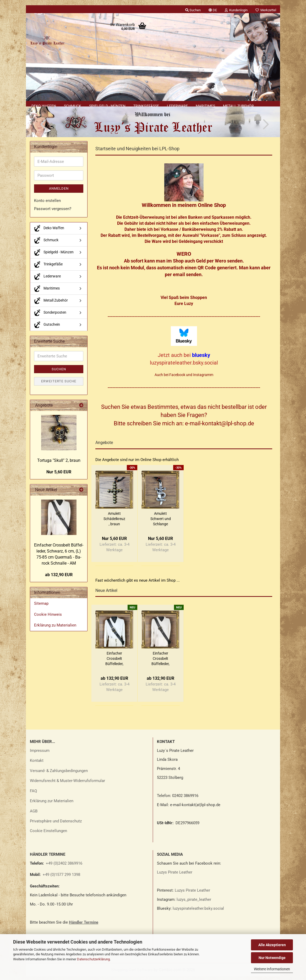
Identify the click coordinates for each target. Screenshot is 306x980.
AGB (34, 815)
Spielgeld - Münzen (107, 106)
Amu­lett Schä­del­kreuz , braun (114, 522)
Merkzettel (266, 10)
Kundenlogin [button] (236, 10)
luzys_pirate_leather (194, 903)
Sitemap (41, 607)
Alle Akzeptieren (272, 945)
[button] (213, 9)
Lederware (177, 106)
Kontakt (37, 764)
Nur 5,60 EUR (59, 476)
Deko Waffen (44, 106)
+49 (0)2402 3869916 (64, 867)
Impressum (40, 754)
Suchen (59, 373)
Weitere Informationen (272, 969)
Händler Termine (84, 926)
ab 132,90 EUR (59, 578)
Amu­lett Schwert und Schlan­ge (161, 522)
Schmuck (73, 106)
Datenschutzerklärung (93, 959)
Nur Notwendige (272, 958)
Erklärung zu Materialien (55, 629)
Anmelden (59, 192)
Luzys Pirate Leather (175, 876)
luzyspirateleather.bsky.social (198, 912)
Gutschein (47, 328)
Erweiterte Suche (59, 385)
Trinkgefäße (146, 106)
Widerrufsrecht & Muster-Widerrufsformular (67, 784)
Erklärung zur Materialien (52, 805)
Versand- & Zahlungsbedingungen (59, 774)
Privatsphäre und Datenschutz (56, 825)
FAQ (33, 795)
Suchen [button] (193, 10)
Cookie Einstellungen (48, 834)
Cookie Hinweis (48, 618)
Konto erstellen (47, 204)
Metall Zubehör (238, 106)
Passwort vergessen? (53, 213)
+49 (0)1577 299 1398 (61, 878)
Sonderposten (50, 316)
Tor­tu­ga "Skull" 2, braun (59, 464)
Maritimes (205, 106)
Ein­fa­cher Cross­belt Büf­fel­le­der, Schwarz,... (114, 662)
